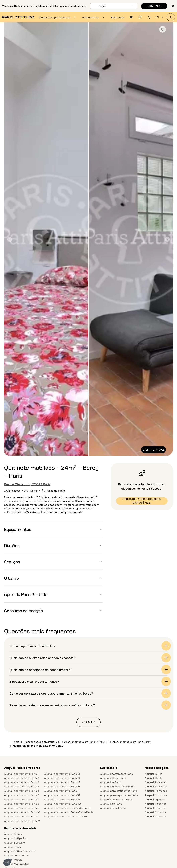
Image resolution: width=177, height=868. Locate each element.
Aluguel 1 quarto (154, 799)
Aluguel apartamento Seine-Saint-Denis (69, 812)
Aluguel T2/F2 (153, 774)
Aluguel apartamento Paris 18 (62, 795)
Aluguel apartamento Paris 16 (62, 787)
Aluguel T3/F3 (153, 778)
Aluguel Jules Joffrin (16, 855)
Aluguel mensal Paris (113, 808)
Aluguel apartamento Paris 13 (62, 774)
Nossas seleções (157, 768)
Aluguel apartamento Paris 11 (22, 817)
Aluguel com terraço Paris (116, 799)
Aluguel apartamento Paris (116, 774)
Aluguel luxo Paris (111, 804)
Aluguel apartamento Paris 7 (21, 799)
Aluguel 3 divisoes (156, 787)
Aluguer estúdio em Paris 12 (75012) (86, 742)
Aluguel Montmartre (16, 864)
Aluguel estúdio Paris (113, 778)
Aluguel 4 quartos (156, 812)
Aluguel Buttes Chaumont (20, 851)
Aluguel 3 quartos (155, 808)
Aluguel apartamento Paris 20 (62, 804)
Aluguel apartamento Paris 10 (22, 812)
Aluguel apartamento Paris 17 (62, 791)
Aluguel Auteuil (13, 834)
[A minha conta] (171, 17)
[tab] (58, 17)
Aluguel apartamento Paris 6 (22, 795)
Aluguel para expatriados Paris (119, 795)
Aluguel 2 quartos (155, 804)
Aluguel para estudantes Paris (119, 791)
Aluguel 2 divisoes (156, 782)
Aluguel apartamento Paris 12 (22, 821)
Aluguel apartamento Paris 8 (22, 804)
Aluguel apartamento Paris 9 (22, 808)
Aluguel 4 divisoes (156, 791)
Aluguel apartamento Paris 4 (22, 787)
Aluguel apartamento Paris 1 (21, 774)
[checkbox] (163, 29)
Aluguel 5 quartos (156, 817)
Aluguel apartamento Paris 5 (22, 791)
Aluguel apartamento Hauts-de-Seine (67, 808)
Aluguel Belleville (14, 843)
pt (160, 17)
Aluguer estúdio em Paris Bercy (132, 742)
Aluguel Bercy (13, 847)
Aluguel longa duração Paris (117, 787)
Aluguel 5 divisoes (156, 795)
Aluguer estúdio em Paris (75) (42, 742)
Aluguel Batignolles (16, 838)
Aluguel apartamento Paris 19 (62, 799)
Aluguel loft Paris (110, 782)
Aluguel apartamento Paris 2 (21, 778)
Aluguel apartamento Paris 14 (62, 778)
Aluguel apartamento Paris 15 (62, 782)
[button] (7, 862)
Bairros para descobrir (20, 828)
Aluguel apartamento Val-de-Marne (66, 817)
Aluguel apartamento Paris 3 (21, 782)
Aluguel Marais (13, 860)
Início (16, 742)
